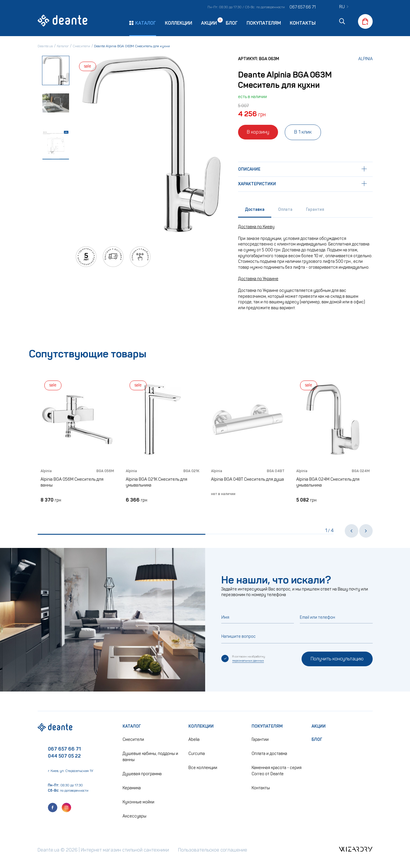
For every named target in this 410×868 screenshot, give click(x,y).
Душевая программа (142, 774)
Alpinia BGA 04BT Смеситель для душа (247, 479)
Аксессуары (134, 816)
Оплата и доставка (269, 754)
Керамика (132, 788)
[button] (352, 531)
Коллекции (179, 23)
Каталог (132, 726)
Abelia (194, 740)
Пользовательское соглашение (213, 850)
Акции (209, 23)
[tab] (255, 211)
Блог (232, 23)
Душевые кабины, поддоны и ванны (150, 757)
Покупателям (264, 23)
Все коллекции (203, 768)
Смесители (133, 740)
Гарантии (260, 740)
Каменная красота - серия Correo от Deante (277, 771)
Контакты (303, 23)
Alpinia (365, 59)
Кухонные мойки (138, 802)
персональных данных (248, 661)
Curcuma (197, 754)
